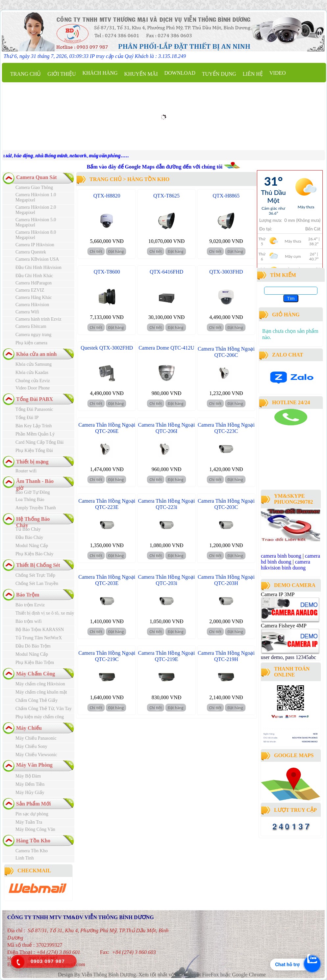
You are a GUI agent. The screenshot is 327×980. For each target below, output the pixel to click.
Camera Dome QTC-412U (166, 348)
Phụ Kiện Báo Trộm (35, 662)
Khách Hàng (100, 73)
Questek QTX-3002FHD (107, 348)
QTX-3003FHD (226, 272)
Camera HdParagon (34, 283)
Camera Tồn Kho (32, 851)
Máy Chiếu (29, 728)
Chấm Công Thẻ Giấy (37, 700)
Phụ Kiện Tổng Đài (34, 450)
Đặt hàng (116, 251)
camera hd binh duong (290, 559)
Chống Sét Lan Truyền (37, 583)
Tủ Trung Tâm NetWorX (39, 638)
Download (180, 73)
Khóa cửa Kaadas (32, 372)
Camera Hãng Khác (34, 297)
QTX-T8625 (166, 196)
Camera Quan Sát (37, 177)
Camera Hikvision (32, 305)
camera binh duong (279, 428)
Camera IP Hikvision (35, 245)
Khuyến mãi (141, 74)
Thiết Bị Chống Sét (38, 565)
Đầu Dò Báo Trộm (33, 646)
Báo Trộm (28, 595)
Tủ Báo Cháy (28, 529)
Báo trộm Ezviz (30, 605)
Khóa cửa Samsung (34, 364)
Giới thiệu (62, 74)
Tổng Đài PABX (35, 399)
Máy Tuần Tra (29, 822)
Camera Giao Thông (34, 187)
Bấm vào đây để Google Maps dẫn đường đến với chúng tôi (155, 167)
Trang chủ (25, 74)
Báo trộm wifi (29, 621)
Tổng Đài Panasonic (34, 409)
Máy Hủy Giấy (30, 793)
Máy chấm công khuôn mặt (41, 692)
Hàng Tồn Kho (33, 841)
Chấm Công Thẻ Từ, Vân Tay (44, 709)
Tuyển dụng (219, 74)
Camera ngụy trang (33, 335)
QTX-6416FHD (166, 272)
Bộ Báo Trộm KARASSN (40, 630)
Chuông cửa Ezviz (33, 381)
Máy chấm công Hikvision (40, 684)
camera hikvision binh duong (286, 565)
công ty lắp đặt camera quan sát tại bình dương (289, 470)
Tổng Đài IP (27, 418)
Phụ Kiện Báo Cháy (34, 554)
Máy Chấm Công (36, 674)
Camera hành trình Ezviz (38, 319)
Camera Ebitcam (31, 326)
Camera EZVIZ (30, 290)
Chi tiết (96, 251)
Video (278, 73)
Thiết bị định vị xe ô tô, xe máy (45, 613)
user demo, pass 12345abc (289, 657)
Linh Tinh (25, 858)
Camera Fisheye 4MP (284, 626)
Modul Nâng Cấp (32, 546)
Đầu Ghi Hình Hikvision (38, 267)
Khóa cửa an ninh (36, 354)
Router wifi (26, 471)
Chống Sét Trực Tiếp (35, 575)
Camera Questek (31, 252)
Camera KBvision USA (37, 259)
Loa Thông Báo (30, 500)
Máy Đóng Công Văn (35, 829)
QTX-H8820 (107, 196)
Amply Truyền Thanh (36, 508)
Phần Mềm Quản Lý (35, 434)
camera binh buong (281, 556)
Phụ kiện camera (31, 343)
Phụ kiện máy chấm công (40, 717)
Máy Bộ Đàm (28, 776)
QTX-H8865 (226, 196)
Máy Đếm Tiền (30, 784)
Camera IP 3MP (278, 594)
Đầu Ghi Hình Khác (34, 276)
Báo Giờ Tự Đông (33, 492)
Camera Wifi (27, 312)
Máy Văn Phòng (34, 765)
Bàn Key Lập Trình (34, 426)
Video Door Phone (33, 388)
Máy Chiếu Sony (31, 746)
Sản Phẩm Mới (33, 804)
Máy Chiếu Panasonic (36, 738)
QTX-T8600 (107, 272)
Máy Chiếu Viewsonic (36, 755)
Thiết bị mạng (32, 462)
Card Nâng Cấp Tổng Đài (39, 442)
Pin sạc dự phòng (32, 814)
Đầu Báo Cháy (29, 537)
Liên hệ (253, 74)
